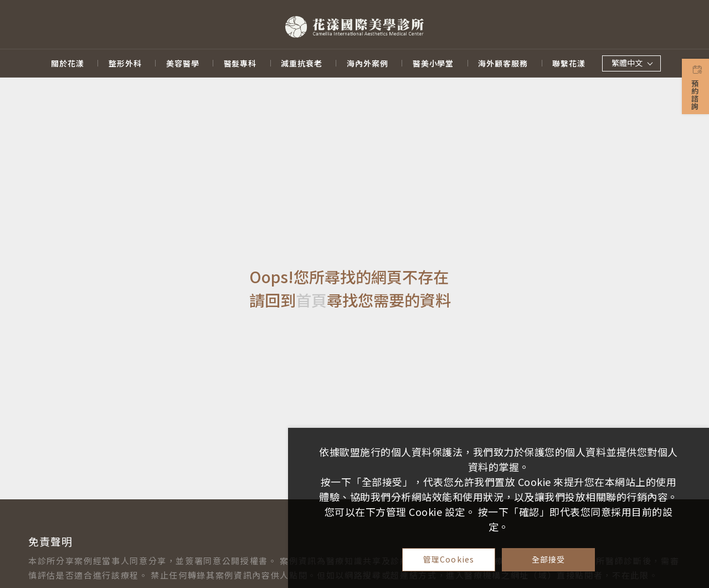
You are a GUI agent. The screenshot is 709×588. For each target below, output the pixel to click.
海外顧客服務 (503, 64)
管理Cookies (449, 559)
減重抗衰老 (302, 64)
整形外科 (125, 64)
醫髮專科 (240, 64)
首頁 (311, 300)
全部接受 (549, 559)
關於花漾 (68, 64)
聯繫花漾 (569, 64)
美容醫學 (183, 64)
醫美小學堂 (433, 64)
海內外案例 (368, 64)
